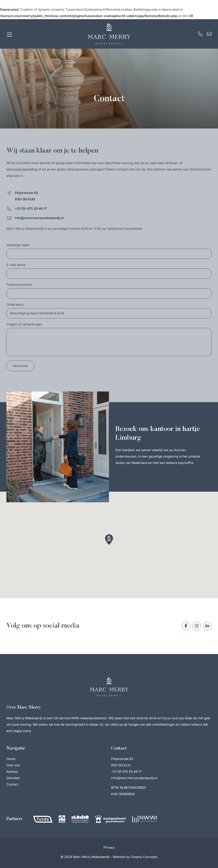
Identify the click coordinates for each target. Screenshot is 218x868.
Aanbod (12, 772)
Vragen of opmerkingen (24, 324)
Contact (12, 784)
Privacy (109, 847)
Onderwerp (15, 305)
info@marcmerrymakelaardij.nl (134, 778)
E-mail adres (16, 265)
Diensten (13, 778)
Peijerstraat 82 (122, 759)
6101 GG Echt (121, 765)
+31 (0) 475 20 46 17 (126, 772)
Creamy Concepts (144, 857)
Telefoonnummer (19, 285)
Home (11, 759)
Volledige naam (18, 245)
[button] (109, 540)
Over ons (13, 765)
